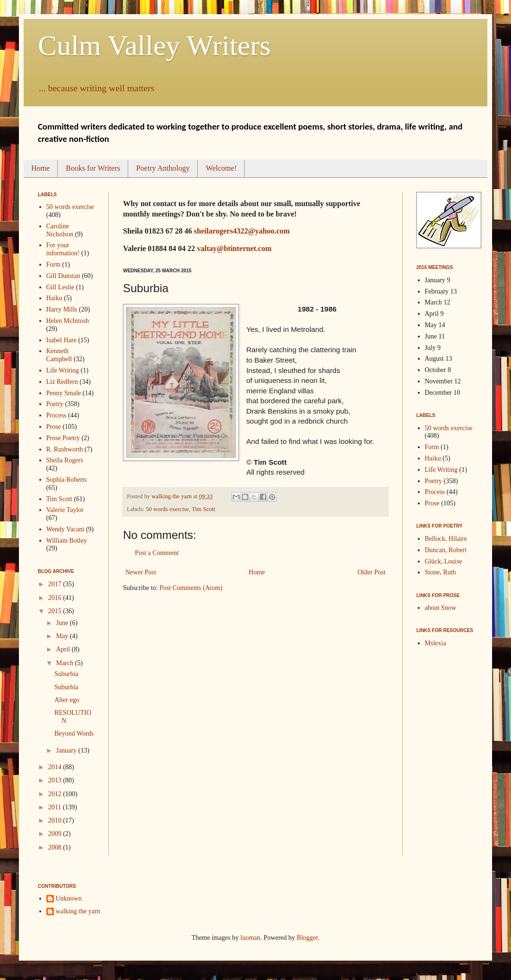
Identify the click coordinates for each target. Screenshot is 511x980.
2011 (56, 807)
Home (40, 168)
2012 (56, 794)
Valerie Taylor (65, 510)
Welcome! (221, 168)
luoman (250, 938)
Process (57, 415)
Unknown (69, 898)
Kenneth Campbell (59, 355)
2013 (56, 780)
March (65, 663)
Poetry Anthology (163, 168)
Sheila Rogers (65, 460)
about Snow (441, 608)
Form (53, 265)
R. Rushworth (65, 449)
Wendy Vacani (66, 529)
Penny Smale (64, 393)
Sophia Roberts (67, 480)
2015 (56, 611)
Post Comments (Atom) (191, 588)
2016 (56, 598)
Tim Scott (203, 509)
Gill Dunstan (63, 276)
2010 (56, 820)
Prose (54, 427)
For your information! (63, 249)
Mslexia (436, 643)
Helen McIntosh (68, 321)
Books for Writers (93, 168)
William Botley (67, 541)
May (63, 636)
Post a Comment (157, 553)
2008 (56, 847)
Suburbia (66, 674)
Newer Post (141, 572)
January (67, 750)
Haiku (54, 298)
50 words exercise (167, 509)
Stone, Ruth (441, 572)
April (64, 649)
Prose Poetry (63, 438)
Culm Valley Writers (154, 45)
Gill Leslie (61, 287)
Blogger (307, 938)
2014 (56, 767)
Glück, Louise (444, 561)
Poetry (55, 404)
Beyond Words (74, 733)
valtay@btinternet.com (234, 248)
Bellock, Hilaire (446, 539)
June (63, 623)
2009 (56, 834)
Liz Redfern (62, 382)
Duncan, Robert (446, 550)
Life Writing (63, 370)
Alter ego (67, 700)
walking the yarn (78, 911)
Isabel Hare (62, 340)
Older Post (372, 572)
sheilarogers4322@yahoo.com (242, 231)
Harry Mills (62, 309)
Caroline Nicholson (60, 230)
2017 (56, 584)
